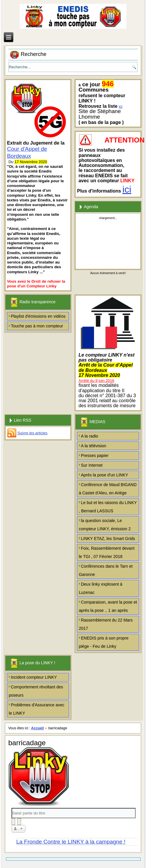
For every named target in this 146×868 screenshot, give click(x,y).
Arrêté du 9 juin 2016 (96, 381)
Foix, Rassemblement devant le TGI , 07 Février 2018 (107, 552)
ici (121, 106)
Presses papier (95, 455)
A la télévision (94, 446)
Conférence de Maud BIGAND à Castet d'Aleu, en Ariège (108, 489)
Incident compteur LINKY (34, 677)
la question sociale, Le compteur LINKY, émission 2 (105, 525)
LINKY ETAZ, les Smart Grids (108, 539)
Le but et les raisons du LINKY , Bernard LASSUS (108, 507)
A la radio (90, 436)
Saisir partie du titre (12, 808)
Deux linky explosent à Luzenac (101, 588)
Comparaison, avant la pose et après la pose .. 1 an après (108, 606)
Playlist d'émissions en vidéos (38, 316)
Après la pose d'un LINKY (105, 475)
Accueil (37, 728)
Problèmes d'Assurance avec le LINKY (37, 709)
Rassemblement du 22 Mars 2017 (106, 624)
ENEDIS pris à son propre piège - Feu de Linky (104, 642)
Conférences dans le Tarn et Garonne (106, 570)
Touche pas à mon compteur (37, 326)
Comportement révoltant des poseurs (36, 691)
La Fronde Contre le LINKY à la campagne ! (71, 842)
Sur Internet (92, 465)
